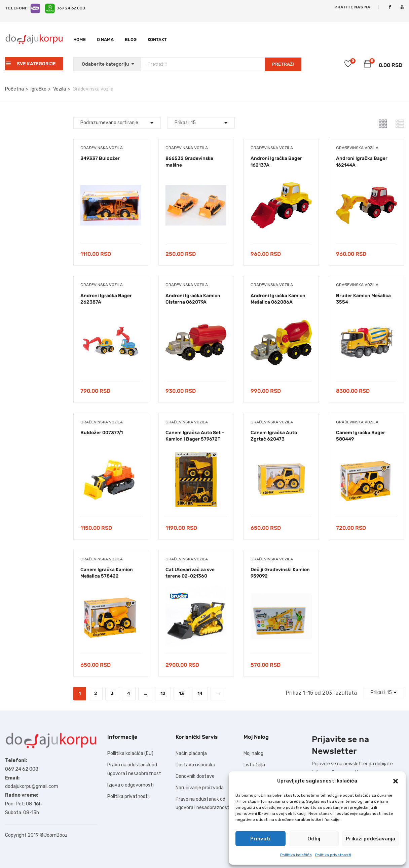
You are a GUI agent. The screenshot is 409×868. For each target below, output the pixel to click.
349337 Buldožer (100, 158)
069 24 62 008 (71, 8)
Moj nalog (253, 753)
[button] (396, 781)
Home (80, 40)
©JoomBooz (54, 835)
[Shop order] (117, 123)
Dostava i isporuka (195, 765)
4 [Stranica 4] (129, 693)
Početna (14, 89)
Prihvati (260, 839)
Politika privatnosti (333, 855)
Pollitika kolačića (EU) (130, 753)
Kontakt (157, 40)
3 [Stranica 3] (112, 693)
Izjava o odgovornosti (131, 785)
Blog (131, 40)
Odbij (314, 839)
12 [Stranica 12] (163, 693)
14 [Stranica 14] (200, 693)
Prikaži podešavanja (370, 839)
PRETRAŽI (283, 64)
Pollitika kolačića (296, 855)
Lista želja (254, 765)
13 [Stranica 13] (181, 693)
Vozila (60, 89)
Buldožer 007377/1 (102, 433)
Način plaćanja (191, 753)
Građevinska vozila (102, 148)
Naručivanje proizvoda (200, 788)
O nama (105, 40)
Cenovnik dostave (195, 776)
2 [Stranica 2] (96, 693)
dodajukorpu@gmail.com (32, 786)
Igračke (39, 89)
